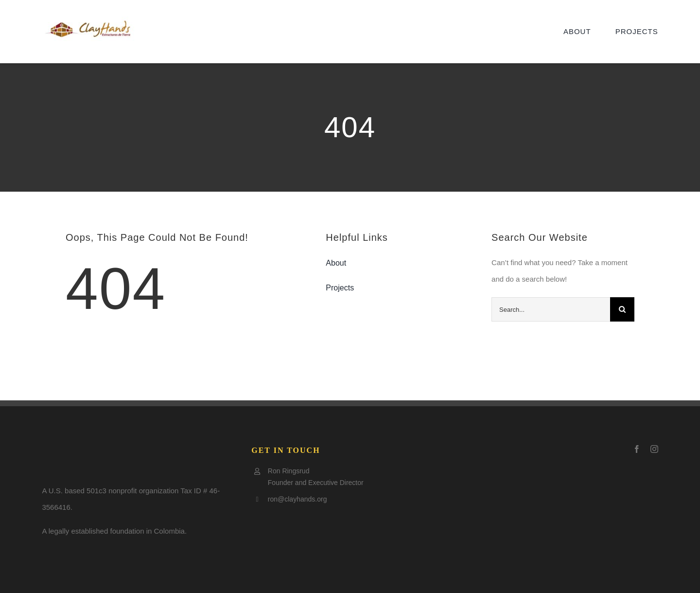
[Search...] (551, 309)
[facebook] (637, 449)
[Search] (622, 309)
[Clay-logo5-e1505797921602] (88, 20)
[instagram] (654, 449)
